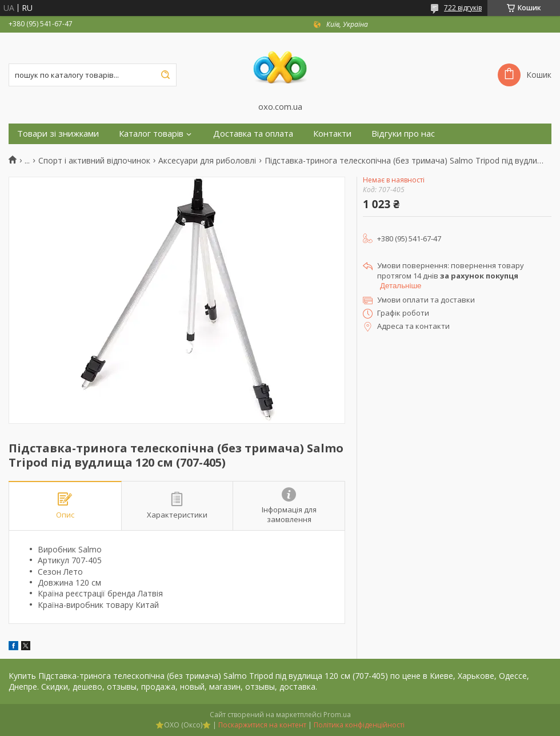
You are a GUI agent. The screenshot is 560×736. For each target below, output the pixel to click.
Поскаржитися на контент (262, 725)
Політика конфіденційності (359, 725)
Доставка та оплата (253, 134)
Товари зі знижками (58, 134)
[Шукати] (165, 75)
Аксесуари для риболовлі (207, 161)
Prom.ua (337, 715)
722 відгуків (463, 8)
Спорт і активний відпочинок (94, 161)
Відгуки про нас (403, 134)
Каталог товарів (151, 134)
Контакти (332, 134)
